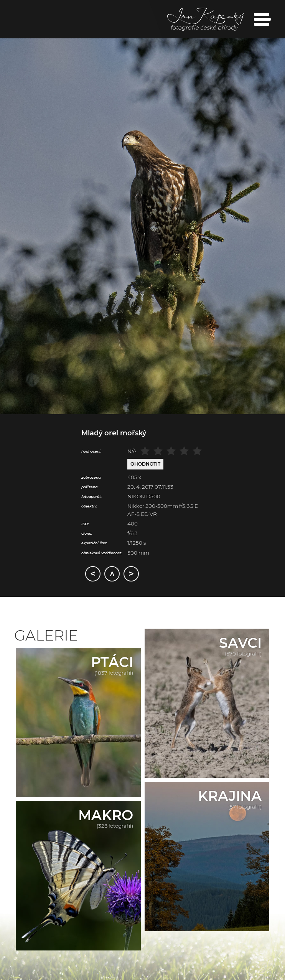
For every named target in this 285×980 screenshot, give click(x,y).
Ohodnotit (145, 464)
